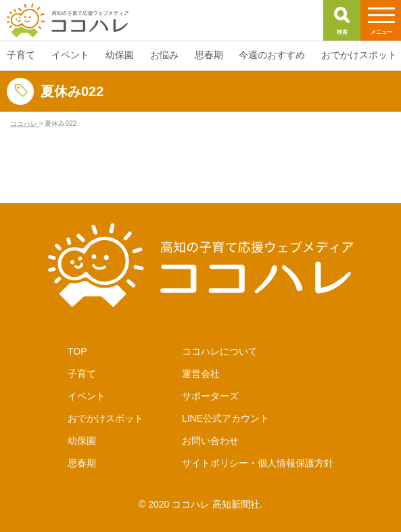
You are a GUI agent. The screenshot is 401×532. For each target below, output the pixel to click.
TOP (77, 351)
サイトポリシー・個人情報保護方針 (258, 463)
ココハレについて (220, 351)
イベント (87, 396)
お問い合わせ (210, 441)
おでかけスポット (105, 418)
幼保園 (82, 441)
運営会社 (201, 374)
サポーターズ (210, 396)
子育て (82, 374)
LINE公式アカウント (226, 418)
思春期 (82, 463)
